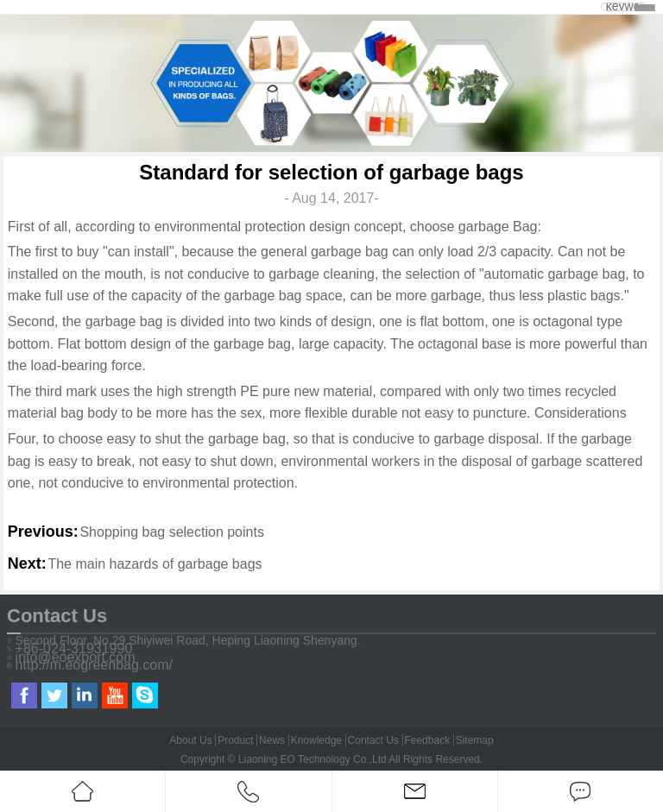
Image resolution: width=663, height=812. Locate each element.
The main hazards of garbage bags (155, 564)
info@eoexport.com (76, 658)
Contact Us (373, 740)
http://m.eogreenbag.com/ (94, 665)
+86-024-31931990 (74, 649)
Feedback (427, 740)
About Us (190, 740)
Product (235, 740)
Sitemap (475, 740)
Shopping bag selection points (172, 532)
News (272, 740)
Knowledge (316, 740)
